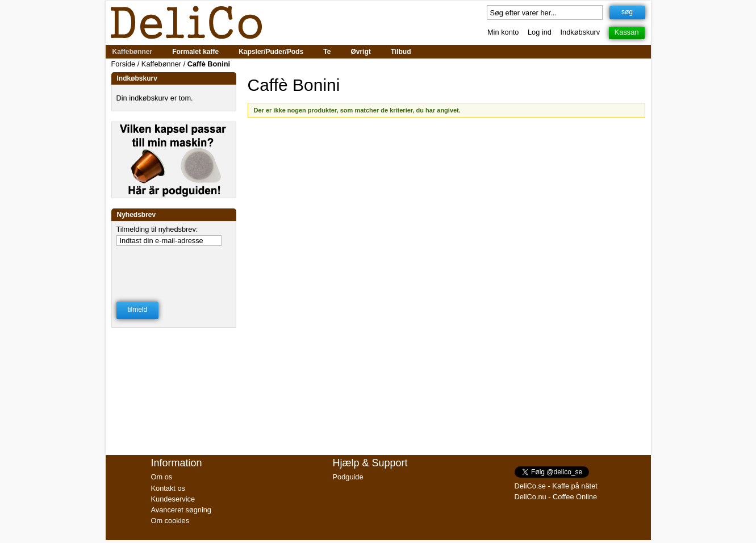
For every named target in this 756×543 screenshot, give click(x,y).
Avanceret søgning (181, 510)
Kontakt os (168, 488)
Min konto (503, 32)
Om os (162, 477)
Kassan (627, 32)
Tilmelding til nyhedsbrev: (157, 229)
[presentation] (174, 266)
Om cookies (170, 521)
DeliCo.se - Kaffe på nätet (556, 486)
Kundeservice (173, 499)
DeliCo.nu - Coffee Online (556, 497)
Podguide (348, 477)
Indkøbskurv (580, 32)
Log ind (540, 32)
